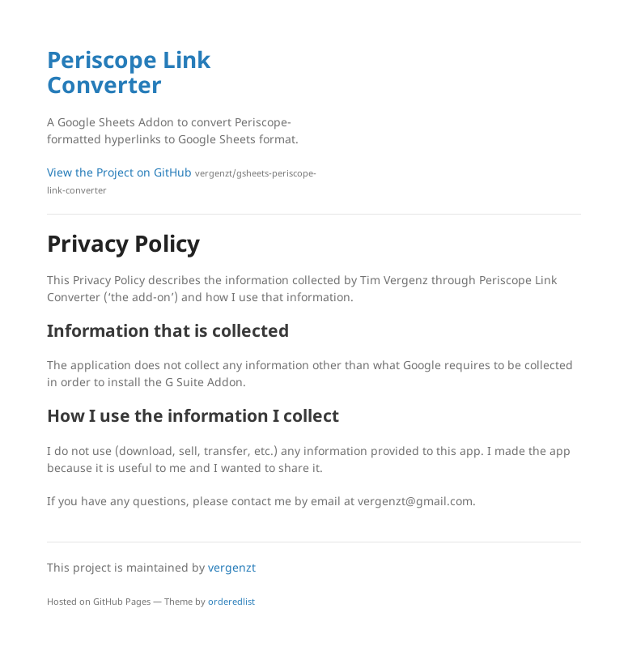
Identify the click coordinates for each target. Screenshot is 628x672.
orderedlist (231, 601)
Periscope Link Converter (129, 72)
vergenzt (232, 567)
